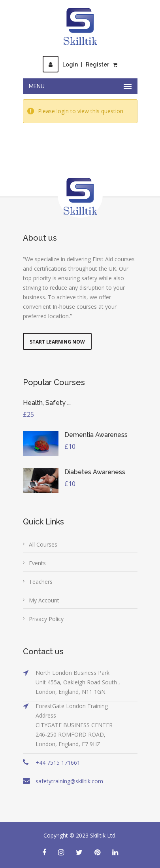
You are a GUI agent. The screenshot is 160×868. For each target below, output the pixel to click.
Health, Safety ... (47, 403)
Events (37, 563)
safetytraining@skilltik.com (69, 781)
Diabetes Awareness (95, 472)
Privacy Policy (46, 619)
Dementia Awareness (96, 435)
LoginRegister (76, 65)
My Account (44, 600)
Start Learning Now (57, 342)
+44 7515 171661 (58, 763)
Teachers (41, 582)
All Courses (43, 544)
